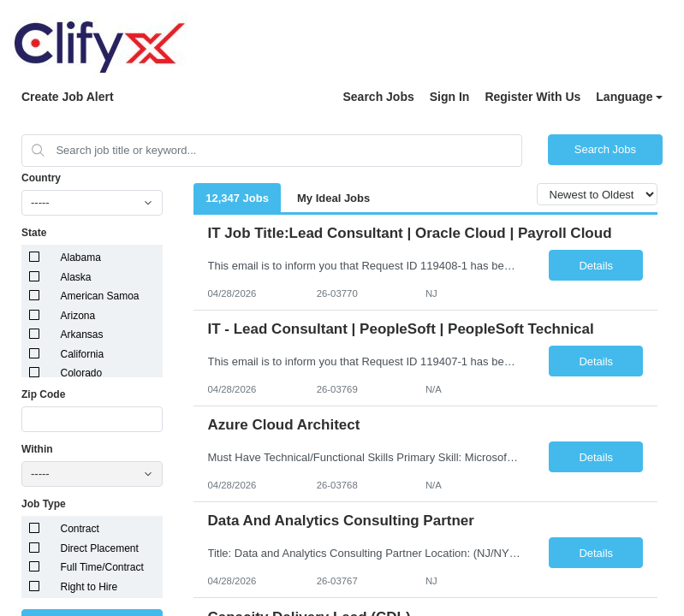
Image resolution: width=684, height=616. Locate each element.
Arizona (78, 316)
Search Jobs (378, 97)
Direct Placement (100, 548)
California (83, 354)
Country (41, 178)
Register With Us (532, 97)
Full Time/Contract (102, 567)
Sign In (450, 97)
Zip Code (43, 394)
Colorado (82, 373)
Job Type (44, 504)
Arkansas (82, 335)
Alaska (76, 277)
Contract (80, 529)
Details (596, 266)
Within (37, 449)
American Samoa (100, 296)
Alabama (81, 258)
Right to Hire (89, 587)
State (34, 233)
